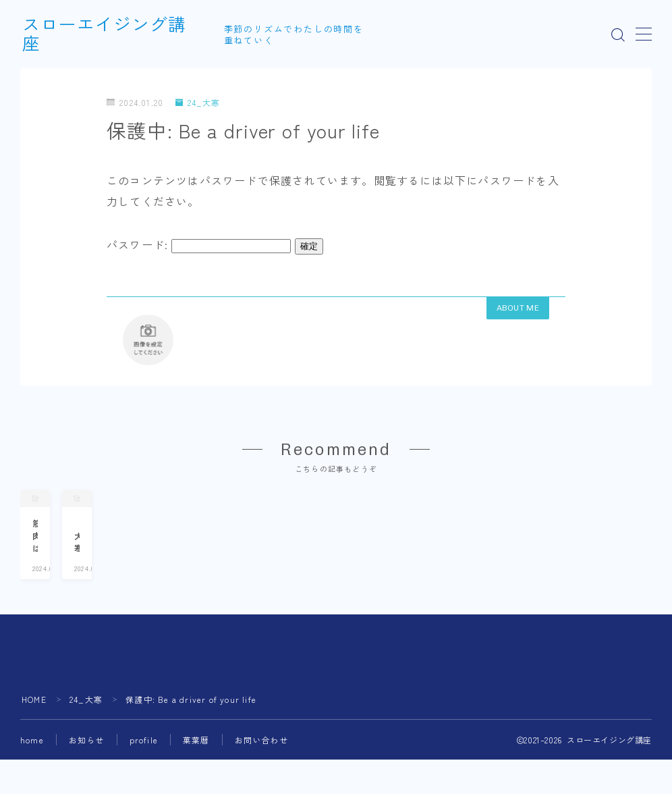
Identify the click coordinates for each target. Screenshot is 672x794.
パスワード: (199, 244)
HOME (34, 741)
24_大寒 (198, 102)
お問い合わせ (261, 782)
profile (144, 782)
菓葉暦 (196, 782)
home (32, 782)
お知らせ (87, 782)
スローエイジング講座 (113, 35)
